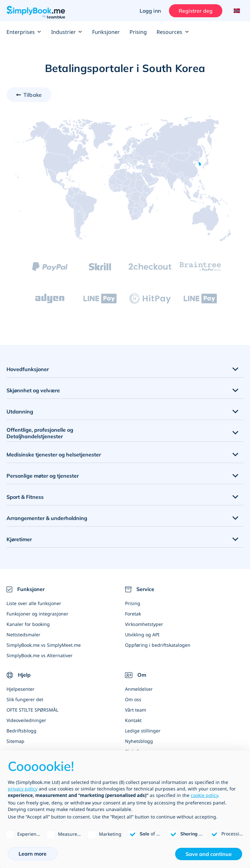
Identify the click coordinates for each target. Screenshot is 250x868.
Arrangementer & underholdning (47, 518)
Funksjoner (106, 32)
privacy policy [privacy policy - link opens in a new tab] (23, 789)
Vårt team (136, 710)
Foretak (133, 614)
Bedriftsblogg (21, 731)
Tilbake (33, 95)
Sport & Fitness (25, 497)
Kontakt (133, 720)
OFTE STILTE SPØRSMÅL (32, 710)
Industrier (67, 32)
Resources (173, 32)
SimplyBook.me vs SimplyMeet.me (44, 645)
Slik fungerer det (25, 699)
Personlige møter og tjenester (43, 476)
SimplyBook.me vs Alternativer (40, 655)
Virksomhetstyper (144, 624)
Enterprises (24, 32)
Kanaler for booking (28, 624)
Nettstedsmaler (23, 635)
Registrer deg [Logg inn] (196, 11)
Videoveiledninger (26, 720)
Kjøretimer (19, 539)
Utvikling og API (142, 635)
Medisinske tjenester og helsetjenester (54, 455)
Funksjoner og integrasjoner (37, 614)
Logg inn (150, 11)
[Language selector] (236, 11)
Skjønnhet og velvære (33, 390)
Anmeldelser (139, 689)
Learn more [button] (33, 854)
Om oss (133, 699)
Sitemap (15, 741)
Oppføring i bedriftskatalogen (158, 645)
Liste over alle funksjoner (34, 603)
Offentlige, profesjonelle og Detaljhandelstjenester (40, 433)
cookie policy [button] (204, 795)
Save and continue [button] (209, 854)
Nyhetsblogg (139, 741)
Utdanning (20, 412)
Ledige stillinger (143, 731)
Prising (138, 32)
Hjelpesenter (21, 689)
